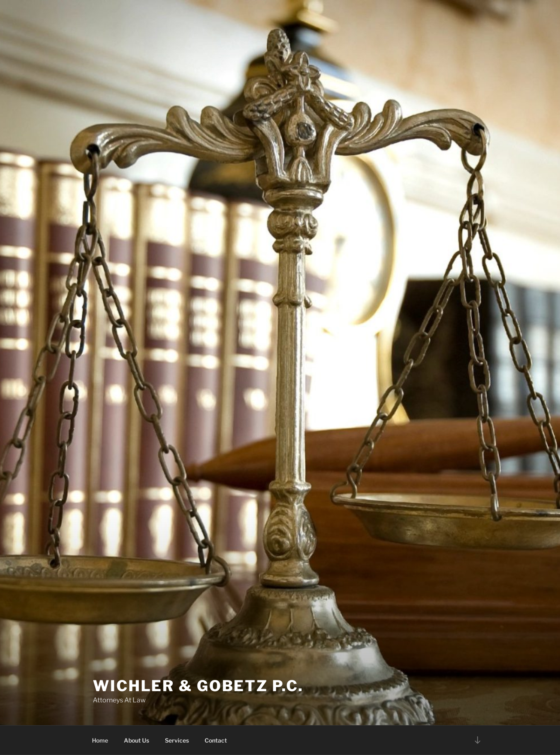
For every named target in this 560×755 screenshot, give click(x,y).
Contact (216, 740)
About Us (136, 740)
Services (177, 740)
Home (100, 740)
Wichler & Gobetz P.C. (198, 686)
